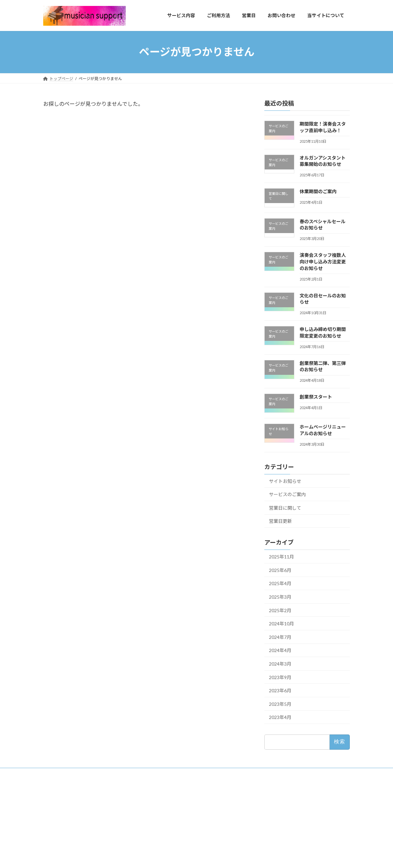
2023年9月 (280, 677)
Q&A (52, 812)
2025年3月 (280, 597)
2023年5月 (280, 704)
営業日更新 (280, 521)
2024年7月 (280, 637)
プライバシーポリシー (67, 824)
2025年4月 (280, 583)
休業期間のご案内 (318, 191)
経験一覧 (55, 802)
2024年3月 (280, 664)
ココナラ (160, 836)
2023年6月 (280, 690)
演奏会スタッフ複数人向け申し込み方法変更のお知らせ (323, 261)
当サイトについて (63, 790)
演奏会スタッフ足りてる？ (176, 802)
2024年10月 (281, 624)
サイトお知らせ (285, 481)
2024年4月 (280, 650)
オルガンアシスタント (172, 824)
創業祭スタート (316, 397)
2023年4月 (280, 717)
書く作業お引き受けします (176, 790)
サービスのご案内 (287, 494)
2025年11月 (281, 557)
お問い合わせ (59, 835)
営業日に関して (285, 508)
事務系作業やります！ (172, 813)
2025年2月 (280, 610)
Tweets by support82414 (276, 786)
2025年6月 (280, 570)
